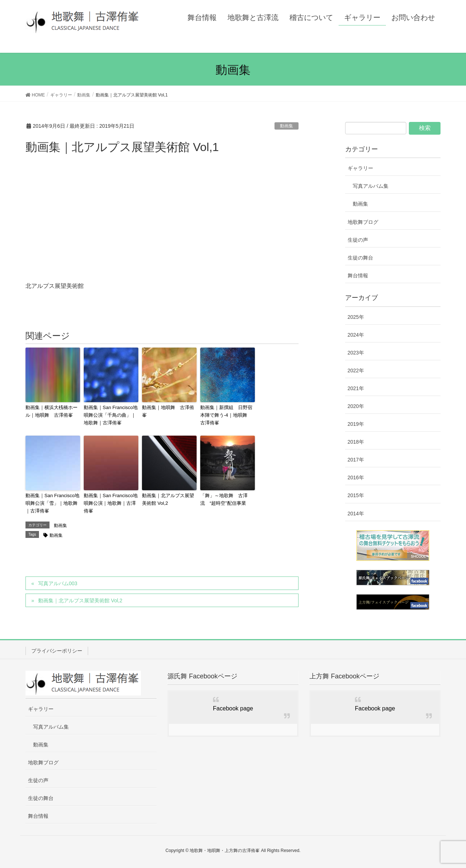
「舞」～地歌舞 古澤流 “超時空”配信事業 (224, 499)
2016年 (356, 477)
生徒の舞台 (360, 258)
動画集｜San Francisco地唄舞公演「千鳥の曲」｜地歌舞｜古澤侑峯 (111, 415)
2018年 (356, 442)
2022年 (356, 370)
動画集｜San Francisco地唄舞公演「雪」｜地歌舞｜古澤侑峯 (52, 503)
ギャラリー (360, 168)
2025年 (356, 317)
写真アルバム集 (371, 186)
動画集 (287, 126)
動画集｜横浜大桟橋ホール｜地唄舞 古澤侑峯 (52, 411)
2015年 (356, 495)
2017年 (356, 460)
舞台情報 (358, 276)
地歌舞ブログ (363, 222)
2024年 (356, 335)
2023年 (356, 353)
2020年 (356, 406)
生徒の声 (358, 240)
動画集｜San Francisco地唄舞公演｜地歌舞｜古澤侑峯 (111, 503)
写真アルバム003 (58, 583)
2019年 (356, 424)
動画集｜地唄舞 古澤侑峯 (168, 411)
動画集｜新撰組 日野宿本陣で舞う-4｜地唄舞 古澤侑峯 (226, 415)
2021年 (356, 388)
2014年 (356, 514)
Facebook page (233, 708)
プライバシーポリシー (57, 651)
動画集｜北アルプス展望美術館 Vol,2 (168, 499)
